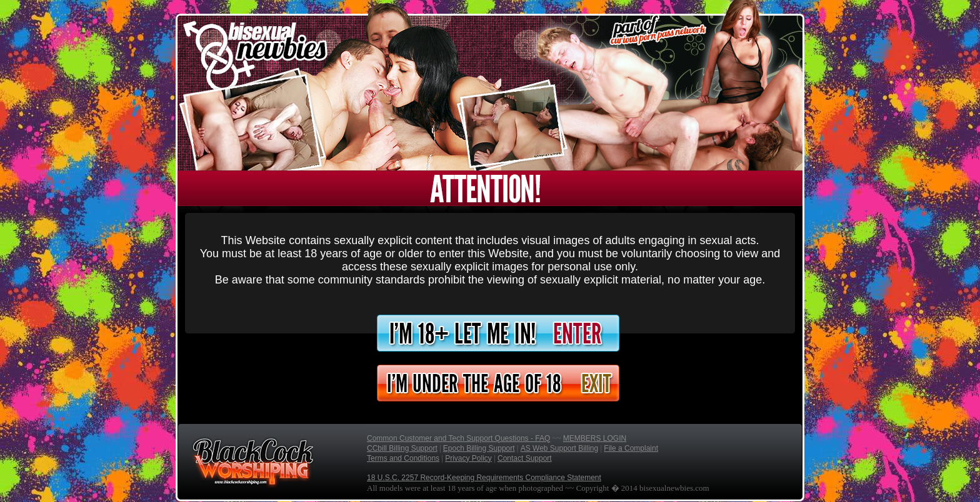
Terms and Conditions (403, 458)
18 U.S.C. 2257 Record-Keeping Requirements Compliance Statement (484, 478)
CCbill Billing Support (402, 448)
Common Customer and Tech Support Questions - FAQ (458, 438)
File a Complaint (631, 448)
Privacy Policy (468, 458)
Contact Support (525, 458)
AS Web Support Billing (560, 448)
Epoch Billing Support (479, 448)
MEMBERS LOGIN (595, 438)
